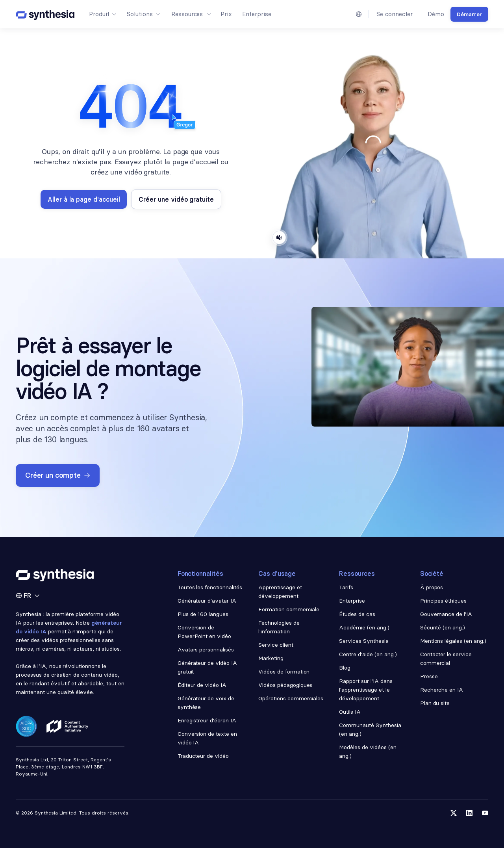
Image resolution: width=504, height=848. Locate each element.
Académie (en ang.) (364, 627)
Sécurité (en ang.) (443, 627)
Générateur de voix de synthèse (206, 703)
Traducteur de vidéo (203, 756)
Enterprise (352, 601)
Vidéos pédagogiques (285, 685)
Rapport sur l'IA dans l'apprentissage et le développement (366, 690)
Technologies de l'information (279, 627)
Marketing (271, 658)
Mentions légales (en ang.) (453, 641)
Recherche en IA (442, 690)
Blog (345, 668)
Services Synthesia (364, 641)
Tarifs (346, 587)
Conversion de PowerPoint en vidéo (204, 632)
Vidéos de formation (284, 672)
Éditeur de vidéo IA (202, 685)
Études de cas (357, 614)
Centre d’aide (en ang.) (368, 654)
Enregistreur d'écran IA (207, 720)
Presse (429, 676)
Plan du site (435, 703)
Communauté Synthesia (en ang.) (370, 729)
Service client (276, 645)
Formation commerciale (290, 609)
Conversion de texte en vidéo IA (207, 738)
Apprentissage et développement (280, 592)
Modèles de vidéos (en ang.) (368, 752)
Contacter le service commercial (446, 659)
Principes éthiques (444, 601)
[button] (102, 14)
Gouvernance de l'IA (446, 614)
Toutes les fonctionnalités (210, 587)
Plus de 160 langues (203, 614)
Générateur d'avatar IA (207, 601)
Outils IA (350, 712)
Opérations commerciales (291, 698)
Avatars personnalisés (206, 649)
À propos (432, 587)
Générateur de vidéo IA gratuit (207, 667)
